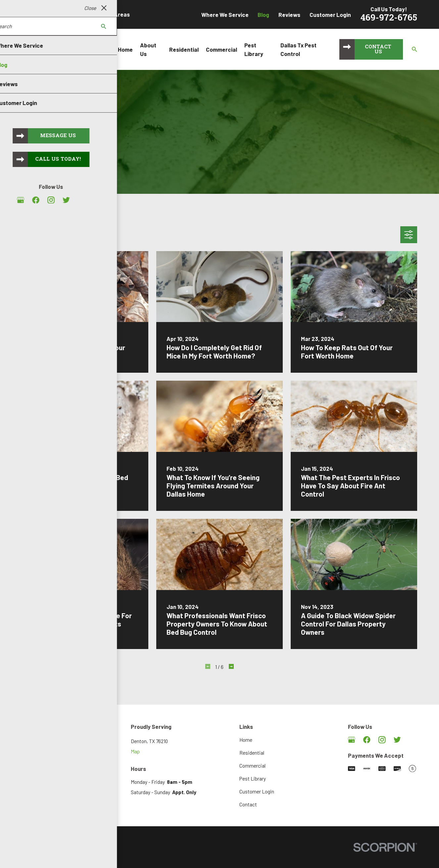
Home (246, 740)
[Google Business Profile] (352, 740)
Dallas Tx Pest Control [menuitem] (298, 49)
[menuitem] (30, 856)
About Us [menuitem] (148, 49)
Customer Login (330, 15)
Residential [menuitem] (184, 49)
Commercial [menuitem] (221, 49)
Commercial (252, 766)
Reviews (289, 15)
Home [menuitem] (125, 49)
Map (135, 751)
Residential (252, 753)
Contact (248, 804)
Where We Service (225, 15)
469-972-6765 (389, 18)
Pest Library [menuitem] (254, 49)
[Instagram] (382, 740)
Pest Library (253, 779)
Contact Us (378, 50)
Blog (263, 15)
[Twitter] (397, 740)
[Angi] (413, 740)
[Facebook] (367, 740)
